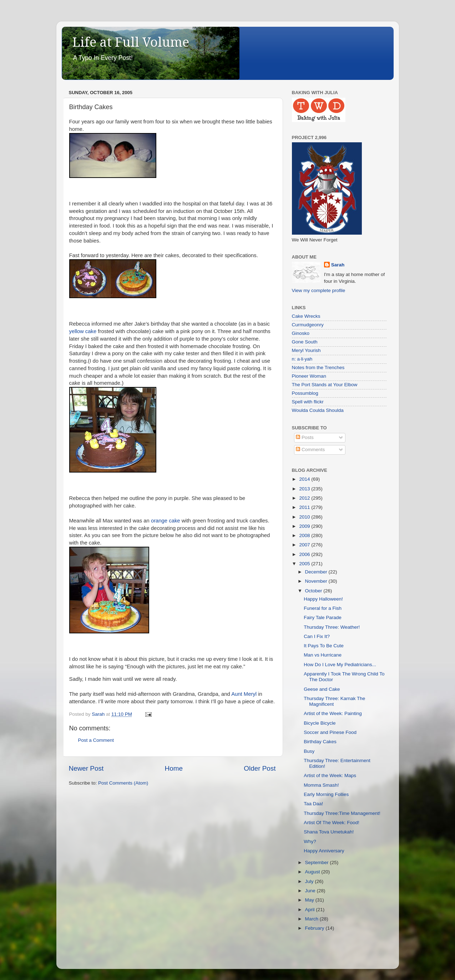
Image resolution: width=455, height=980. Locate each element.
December (317, 572)
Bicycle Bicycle (320, 723)
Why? (310, 841)
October (314, 591)
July (310, 881)
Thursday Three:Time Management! (342, 813)
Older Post (260, 768)
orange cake (166, 521)
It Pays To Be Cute (324, 646)
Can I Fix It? (317, 636)
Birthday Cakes (320, 742)
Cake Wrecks (306, 316)
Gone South (305, 342)
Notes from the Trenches (318, 367)
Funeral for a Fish (323, 608)
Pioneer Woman (309, 376)
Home (174, 768)
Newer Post (86, 768)
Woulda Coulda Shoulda (318, 410)
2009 (305, 526)
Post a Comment (96, 740)
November (317, 581)
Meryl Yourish (306, 350)
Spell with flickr (308, 402)
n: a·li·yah (302, 359)
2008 (305, 535)
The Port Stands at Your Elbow (325, 385)
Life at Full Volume (131, 42)
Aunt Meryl (244, 694)
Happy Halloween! (323, 599)
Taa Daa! (313, 804)
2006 (305, 554)
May (310, 900)
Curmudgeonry (308, 325)
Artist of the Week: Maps (330, 775)
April (311, 910)
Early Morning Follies (326, 794)
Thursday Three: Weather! (332, 627)
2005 (305, 564)
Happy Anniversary (324, 851)
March (312, 919)
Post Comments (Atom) (123, 783)
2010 (305, 517)
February (315, 928)
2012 (305, 498)
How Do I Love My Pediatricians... (340, 665)
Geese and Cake (322, 689)
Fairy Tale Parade (323, 617)
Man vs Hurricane (323, 655)
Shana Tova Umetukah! (329, 832)
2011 (305, 507)
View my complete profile (319, 290)
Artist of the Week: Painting (333, 713)
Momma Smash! (321, 785)
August (313, 872)
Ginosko (301, 333)
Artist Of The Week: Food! (332, 823)
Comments (310, 450)
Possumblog (305, 393)
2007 (305, 545)
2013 (305, 489)
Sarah (338, 265)
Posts (305, 437)
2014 (305, 479)
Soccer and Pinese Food (330, 732)
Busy (309, 751)
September (318, 862)
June (311, 891)
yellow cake (83, 331)
